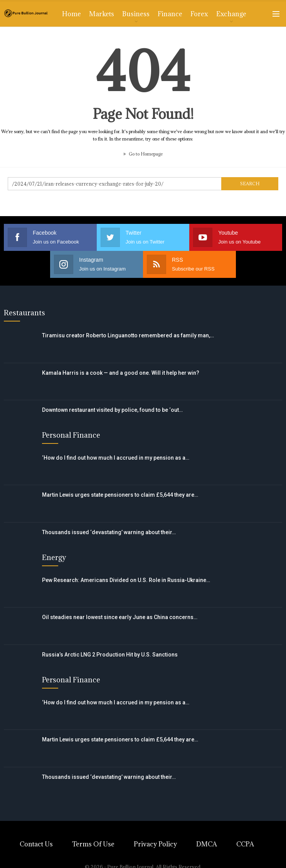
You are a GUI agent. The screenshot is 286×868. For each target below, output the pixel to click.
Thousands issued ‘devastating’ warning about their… (109, 532)
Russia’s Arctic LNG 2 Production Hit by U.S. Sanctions (110, 655)
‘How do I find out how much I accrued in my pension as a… (116, 458)
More (225, 14)
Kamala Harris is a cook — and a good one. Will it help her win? (121, 373)
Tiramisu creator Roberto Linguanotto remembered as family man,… (128, 335)
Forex (199, 14)
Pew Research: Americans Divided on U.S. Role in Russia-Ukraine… (126, 580)
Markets (102, 14)
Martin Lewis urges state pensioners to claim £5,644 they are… (120, 495)
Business (136, 14)
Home (71, 14)
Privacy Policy (155, 844)
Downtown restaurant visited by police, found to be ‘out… (112, 410)
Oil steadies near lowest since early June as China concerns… (120, 617)
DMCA (207, 844)
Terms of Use (93, 844)
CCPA (245, 844)
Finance (170, 14)
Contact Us (36, 844)
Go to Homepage (143, 154)
